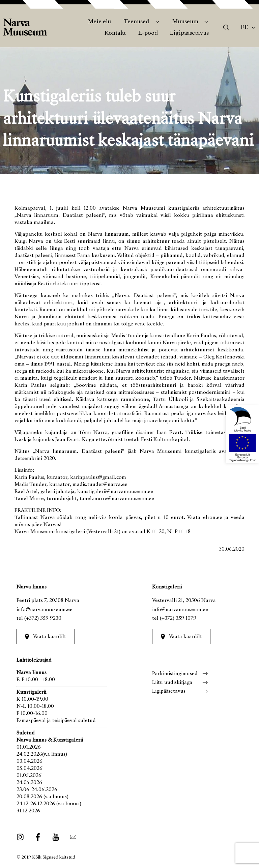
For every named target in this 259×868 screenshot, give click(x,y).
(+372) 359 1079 (178, 618)
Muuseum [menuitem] (185, 22)
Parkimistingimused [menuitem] (175, 674)
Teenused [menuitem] (136, 22)
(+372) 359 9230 (43, 618)
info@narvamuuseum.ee (45, 610)
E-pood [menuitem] (148, 33)
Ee (244, 28)
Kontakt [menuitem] (115, 33)
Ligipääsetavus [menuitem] (189, 33)
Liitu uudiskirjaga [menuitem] (172, 683)
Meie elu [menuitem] (99, 22)
